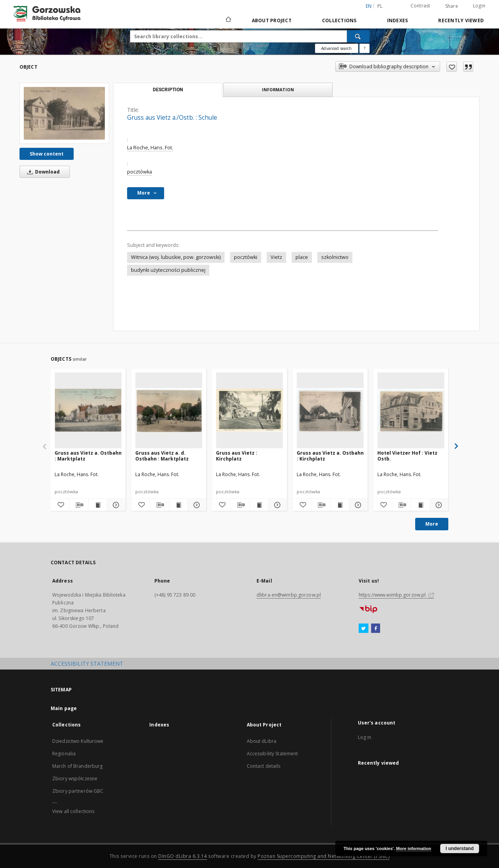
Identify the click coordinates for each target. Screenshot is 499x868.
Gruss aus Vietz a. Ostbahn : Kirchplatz (330, 456)
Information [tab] (278, 89)
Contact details (264, 766)
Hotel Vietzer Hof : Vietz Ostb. (407, 456)
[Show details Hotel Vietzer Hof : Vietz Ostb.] (438, 505)
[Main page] (228, 20)
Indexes (398, 20)
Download (42, 172)
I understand (460, 849)
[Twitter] (364, 629)
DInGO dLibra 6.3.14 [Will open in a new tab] (183, 856)
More (432, 524)
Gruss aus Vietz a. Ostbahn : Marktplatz (88, 456)
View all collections (73, 811)
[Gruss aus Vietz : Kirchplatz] (249, 410)
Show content (47, 154)
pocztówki (246, 257)
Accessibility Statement (273, 754)
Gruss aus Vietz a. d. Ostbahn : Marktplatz (162, 456)
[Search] (358, 36)
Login (479, 6)
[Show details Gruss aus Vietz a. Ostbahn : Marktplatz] (115, 505)
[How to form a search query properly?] (365, 48)
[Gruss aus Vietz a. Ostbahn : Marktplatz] (88, 410)
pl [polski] (380, 6)
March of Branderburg (77, 766)
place (302, 257)
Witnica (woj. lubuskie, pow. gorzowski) (176, 257)
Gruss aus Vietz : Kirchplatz (237, 456)
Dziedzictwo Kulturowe (78, 741)
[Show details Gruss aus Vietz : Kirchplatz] (277, 505)
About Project (272, 20)
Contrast (420, 6)
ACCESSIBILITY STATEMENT (87, 663)
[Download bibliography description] (79, 505)
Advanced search (336, 48)
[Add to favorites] (452, 67)
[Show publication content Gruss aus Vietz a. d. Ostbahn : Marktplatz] (178, 505)
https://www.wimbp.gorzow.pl (396, 595)
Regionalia (64, 754)
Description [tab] (168, 90)
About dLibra (262, 741)
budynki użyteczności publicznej (168, 270)
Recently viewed (461, 20)
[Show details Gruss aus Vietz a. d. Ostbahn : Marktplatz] (196, 505)
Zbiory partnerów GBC (78, 791)
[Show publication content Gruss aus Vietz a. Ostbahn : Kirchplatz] (340, 505)
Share (452, 6)
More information (414, 849)
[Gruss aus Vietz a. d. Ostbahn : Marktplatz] (169, 410)
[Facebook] (376, 629)
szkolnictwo (335, 257)
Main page (64, 708)
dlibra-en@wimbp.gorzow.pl (289, 595)
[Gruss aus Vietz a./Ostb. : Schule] (64, 113)
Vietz (276, 257)
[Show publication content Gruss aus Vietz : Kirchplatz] (259, 505)
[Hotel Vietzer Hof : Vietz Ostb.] (411, 410)
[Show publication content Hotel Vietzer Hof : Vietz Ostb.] (420, 505)
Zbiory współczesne (75, 779)
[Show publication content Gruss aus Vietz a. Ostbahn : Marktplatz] (98, 505)
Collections (339, 20)
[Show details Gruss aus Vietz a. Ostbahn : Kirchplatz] (357, 505)
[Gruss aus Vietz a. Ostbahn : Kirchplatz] (330, 410)
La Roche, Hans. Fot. (150, 148)
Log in (365, 737)
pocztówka (140, 172)
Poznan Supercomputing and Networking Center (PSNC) (324, 856)
